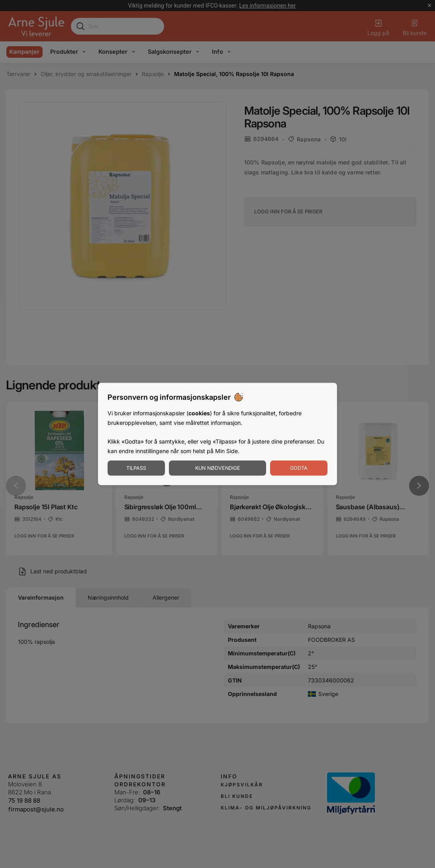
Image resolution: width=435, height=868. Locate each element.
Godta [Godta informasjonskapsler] (299, 468)
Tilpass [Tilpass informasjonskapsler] (136, 468)
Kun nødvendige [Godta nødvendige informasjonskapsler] (218, 468)
